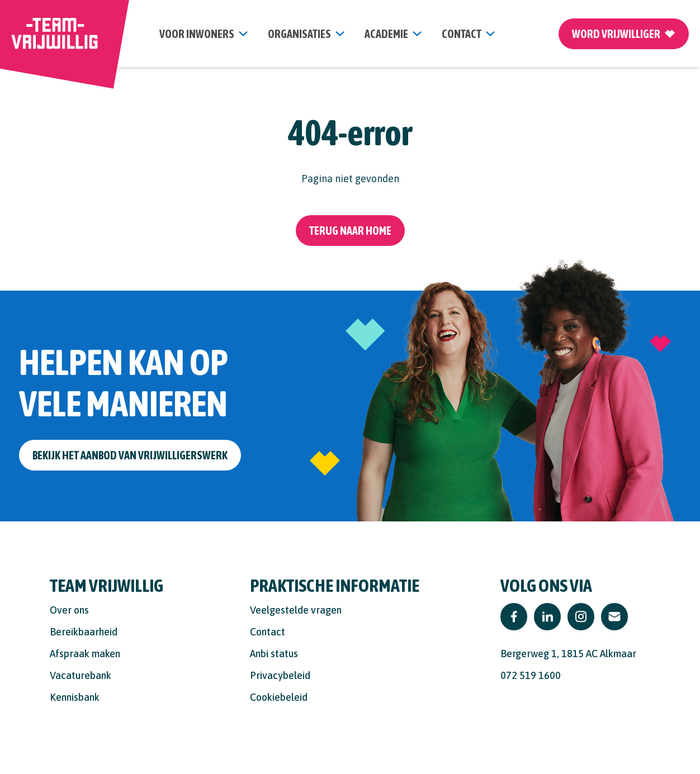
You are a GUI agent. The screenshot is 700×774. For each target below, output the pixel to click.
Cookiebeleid (279, 697)
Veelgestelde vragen (296, 610)
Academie (386, 34)
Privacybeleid (280, 675)
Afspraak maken (85, 654)
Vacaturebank (81, 675)
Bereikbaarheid (84, 632)
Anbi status (274, 654)
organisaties (299, 34)
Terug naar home (350, 231)
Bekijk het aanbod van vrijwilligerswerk (130, 455)
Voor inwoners (197, 34)
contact (462, 34)
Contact (268, 632)
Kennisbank (75, 697)
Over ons (69, 610)
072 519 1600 (531, 675)
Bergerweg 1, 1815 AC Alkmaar (568, 654)
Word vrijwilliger (624, 34)
